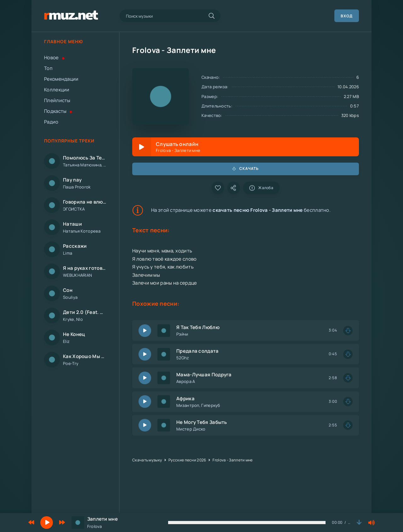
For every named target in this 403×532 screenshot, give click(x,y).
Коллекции (57, 90)
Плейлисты (57, 100)
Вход (347, 16)
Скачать (246, 168)
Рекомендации (61, 79)
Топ (48, 68)
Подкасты (58, 111)
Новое (54, 58)
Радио (51, 122)
